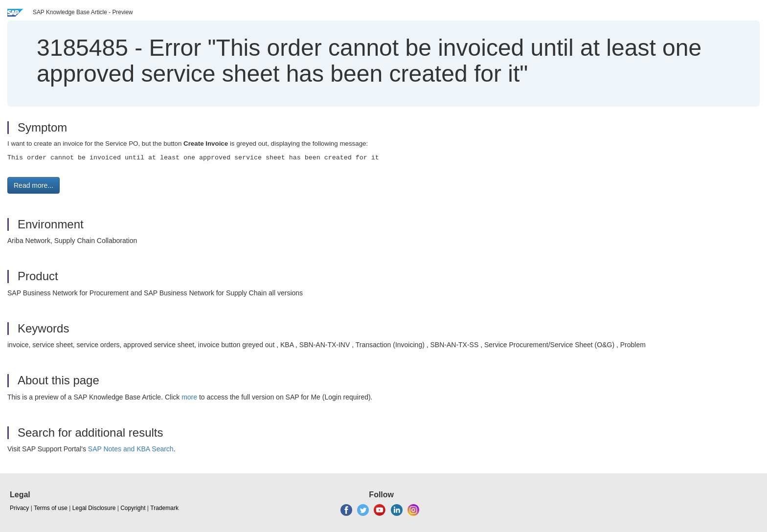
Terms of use (51, 508)
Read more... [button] (34, 185)
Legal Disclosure (94, 508)
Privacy (19, 508)
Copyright (133, 508)
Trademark (164, 508)
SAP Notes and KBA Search (131, 449)
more (189, 397)
